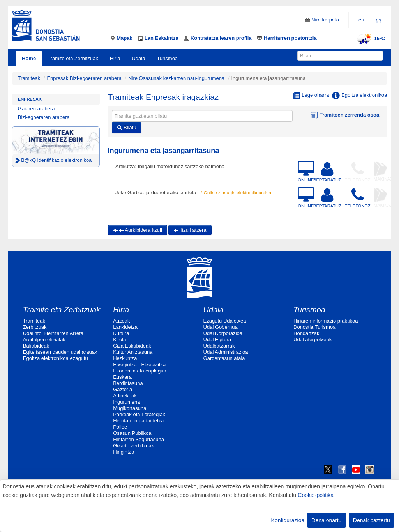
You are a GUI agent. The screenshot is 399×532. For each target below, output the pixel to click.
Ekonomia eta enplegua (140, 371)
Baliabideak (36, 346)
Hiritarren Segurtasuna (139, 439)
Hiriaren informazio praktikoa (326, 321)
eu (361, 20)
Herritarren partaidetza (138, 421)
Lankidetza (125, 327)
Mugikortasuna (130, 408)
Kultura (121, 333)
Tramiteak (29, 78)
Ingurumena (126, 402)
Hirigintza (124, 452)
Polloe (120, 427)
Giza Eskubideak (132, 346)
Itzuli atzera (190, 230)
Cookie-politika (316, 495)
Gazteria (123, 389)
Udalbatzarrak (219, 346)
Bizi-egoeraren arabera (44, 117)
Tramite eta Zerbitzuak (73, 58)
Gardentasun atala (224, 358)
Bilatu (127, 127)
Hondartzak (306, 333)
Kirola (119, 340)
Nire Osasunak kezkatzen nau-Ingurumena (176, 78)
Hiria (115, 58)
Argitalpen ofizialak (44, 340)
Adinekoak (125, 396)
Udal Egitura (217, 340)
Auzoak (121, 321)
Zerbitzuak (35, 327)
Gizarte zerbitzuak (133, 446)
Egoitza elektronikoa (359, 96)
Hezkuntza (125, 358)
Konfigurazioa (288, 520)
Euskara (122, 377)
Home (29, 58)
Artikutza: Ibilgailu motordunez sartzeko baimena (170, 166)
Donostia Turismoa (314, 327)
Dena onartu (326, 520)
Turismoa (167, 58)
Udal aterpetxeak (312, 340)
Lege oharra (311, 96)
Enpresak (30, 99)
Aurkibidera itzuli (138, 230)
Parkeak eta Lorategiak (139, 414)
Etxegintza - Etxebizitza (139, 364)
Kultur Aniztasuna (133, 352)
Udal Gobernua (221, 327)
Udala (138, 58)
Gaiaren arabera (36, 109)
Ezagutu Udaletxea (225, 321)
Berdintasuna (128, 383)
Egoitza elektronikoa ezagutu (56, 358)
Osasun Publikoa (132, 433)
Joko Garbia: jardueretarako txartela (156, 192)
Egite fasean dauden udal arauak (60, 352)
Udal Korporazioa (223, 333)
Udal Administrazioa (226, 352)
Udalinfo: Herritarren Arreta (53, 333)
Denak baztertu (372, 520)
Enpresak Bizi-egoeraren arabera (85, 78)
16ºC (370, 38)
